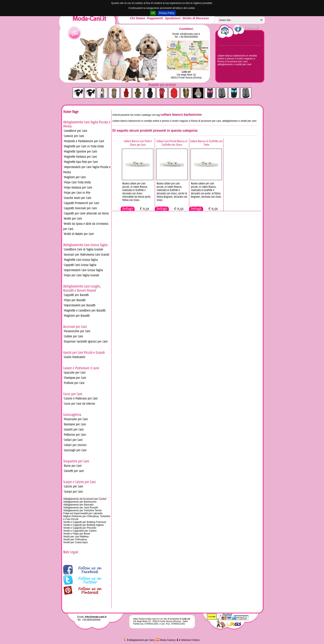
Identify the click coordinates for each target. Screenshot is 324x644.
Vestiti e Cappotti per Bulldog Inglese (83, 525)
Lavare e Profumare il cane (81, 368)
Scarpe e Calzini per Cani (79, 482)
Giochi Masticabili (75, 357)
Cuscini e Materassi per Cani (81, 398)
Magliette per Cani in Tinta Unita (84, 146)
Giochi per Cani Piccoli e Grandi (84, 353)
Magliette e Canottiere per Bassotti (85, 310)
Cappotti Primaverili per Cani (82, 203)
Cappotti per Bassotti (76, 295)
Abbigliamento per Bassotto (78, 505)
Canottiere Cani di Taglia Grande (84, 249)
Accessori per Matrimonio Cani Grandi (87, 255)
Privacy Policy (167, 13)
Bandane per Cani (75, 424)
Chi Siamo (138, 18)
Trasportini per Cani (76, 461)
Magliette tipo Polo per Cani (81, 162)
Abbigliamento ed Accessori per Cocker (85, 499)
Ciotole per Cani (74, 336)
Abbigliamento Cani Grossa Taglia (85, 245)
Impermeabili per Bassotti (80, 305)
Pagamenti (155, 18)
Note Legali (71, 552)
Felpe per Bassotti (75, 300)
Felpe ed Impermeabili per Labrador (83, 513)
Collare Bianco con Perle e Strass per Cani (138, 143)
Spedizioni (173, 18)
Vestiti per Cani (73, 218)
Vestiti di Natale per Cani (79, 234)
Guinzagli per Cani (75, 450)
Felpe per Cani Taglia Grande (82, 275)
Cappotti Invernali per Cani (80, 208)
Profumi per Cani (74, 383)
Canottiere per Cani (76, 131)
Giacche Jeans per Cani (78, 198)
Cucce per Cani (73, 394)
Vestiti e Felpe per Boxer (77, 534)
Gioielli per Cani (74, 429)
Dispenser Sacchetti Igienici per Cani (86, 341)
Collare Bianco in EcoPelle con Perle (206, 143)
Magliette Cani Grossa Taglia (81, 260)
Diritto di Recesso (196, 18)
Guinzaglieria (72, 415)
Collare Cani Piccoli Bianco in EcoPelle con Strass (172, 143)
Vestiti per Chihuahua (75, 539)
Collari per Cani (73, 440)
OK (153, 13)
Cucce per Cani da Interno (80, 404)
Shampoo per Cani (75, 378)
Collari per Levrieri (75, 445)
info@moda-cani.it (190, 34)
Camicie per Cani (74, 136)
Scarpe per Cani (73, 492)
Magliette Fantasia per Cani (80, 157)
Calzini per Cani (74, 486)
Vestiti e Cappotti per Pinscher (80, 528)
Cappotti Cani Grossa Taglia (80, 265)
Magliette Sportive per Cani (81, 151)
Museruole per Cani (76, 419)
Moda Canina (165, 640)
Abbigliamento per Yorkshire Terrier (83, 510)
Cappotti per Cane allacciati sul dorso (86, 213)
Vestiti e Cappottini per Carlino (80, 531)
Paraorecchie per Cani (77, 331)
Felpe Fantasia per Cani (78, 187)
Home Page (71, 112)
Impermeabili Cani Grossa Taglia (83, 270)
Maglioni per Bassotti (77, 316)
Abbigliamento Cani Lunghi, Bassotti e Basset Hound (82, 288)
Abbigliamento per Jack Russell (80, 508)
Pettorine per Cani (75, 435)
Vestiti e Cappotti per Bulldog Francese (85, 522)
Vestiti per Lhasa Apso (76, 542)
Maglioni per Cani (75, 177)
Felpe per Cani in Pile (77, 193)
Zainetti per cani (74, 471)
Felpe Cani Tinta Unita (77, 182)
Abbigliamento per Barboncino (80, 502)
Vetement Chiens (188, 640)
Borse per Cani (73, 466)
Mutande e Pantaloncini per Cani (84, 141)
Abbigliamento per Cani (139, 640)
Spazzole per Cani (75, 373)
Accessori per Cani (75, 327)
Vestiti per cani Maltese (76, 537)
